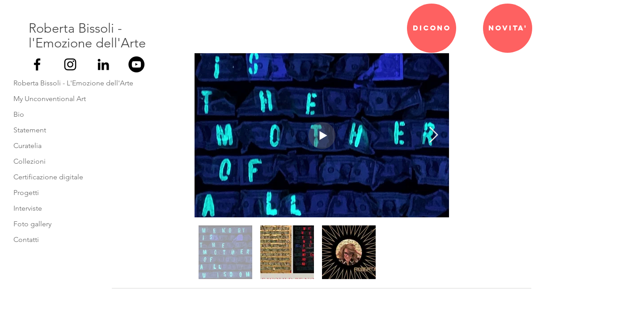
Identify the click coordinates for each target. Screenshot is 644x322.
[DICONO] (432, 28)
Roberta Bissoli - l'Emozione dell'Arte (87, 35)
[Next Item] (434, 135)
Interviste (28, 208)
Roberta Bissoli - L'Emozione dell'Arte (73, 83)
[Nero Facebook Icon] (37, 64)
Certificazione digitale (48, 177)
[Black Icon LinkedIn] (103, 64)
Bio (19, 114)
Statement (30, 130)
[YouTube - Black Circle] (136, 64)
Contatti (26, 239)
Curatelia (28, 146)
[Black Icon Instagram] (70, 64)
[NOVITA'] (508, 28)
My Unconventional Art (50, 99)
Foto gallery (32, 224)
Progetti (26, 193)
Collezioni (30, 161)
